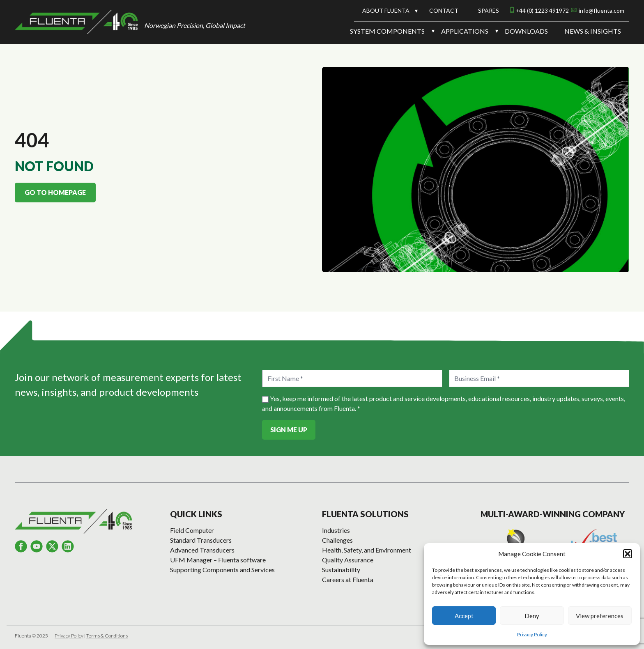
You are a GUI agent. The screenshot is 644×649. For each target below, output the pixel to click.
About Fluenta (386, 10)
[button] (628, 554)
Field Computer (192, 530)
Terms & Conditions (107, 636)
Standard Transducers (201, 540)
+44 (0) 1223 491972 (542, 10)
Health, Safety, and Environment (367, 550)
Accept (464, 616)
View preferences (600, 616)
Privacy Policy (532, 634)
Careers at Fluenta (348, 579)
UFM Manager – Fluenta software (218, 560)
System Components (387, 31)
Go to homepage (55, 192)
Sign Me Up (289, 430)
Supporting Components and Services (222, 570)
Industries (336, 530)
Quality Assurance (348, 560)
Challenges (337, 540)
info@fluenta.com (601, 10)
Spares (489, 10)
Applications (465, 31)
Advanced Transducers (202, 550)
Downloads (526, 31)
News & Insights (593, 31)
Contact (444, 10)
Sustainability (341, 570)
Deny (532, 616)
